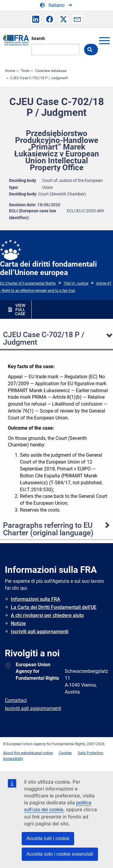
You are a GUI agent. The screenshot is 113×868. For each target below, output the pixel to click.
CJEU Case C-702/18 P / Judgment (39, 78)
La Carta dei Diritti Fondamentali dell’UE (54, 607)
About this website (18, 753)
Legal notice (43, 753)
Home (10, 71)
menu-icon (104, 41)
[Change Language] (56, 5)
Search (38, 38)
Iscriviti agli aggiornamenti (40, 632)
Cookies (65, 753)
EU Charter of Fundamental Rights (28, 283)
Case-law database (51, 71)
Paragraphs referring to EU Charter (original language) (48, 529)
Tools (25, 71)
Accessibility (13, 759)
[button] (36, 19)
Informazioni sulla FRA (36, 599)
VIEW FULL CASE (20, 310)
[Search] (55, 50)
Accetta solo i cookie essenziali (60, 854)
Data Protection (91, 753)
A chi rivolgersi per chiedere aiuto (47, 615)
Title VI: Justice (76, 283)
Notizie (18, 623)
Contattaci (16, 700)
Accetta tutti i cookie (48, 838)
